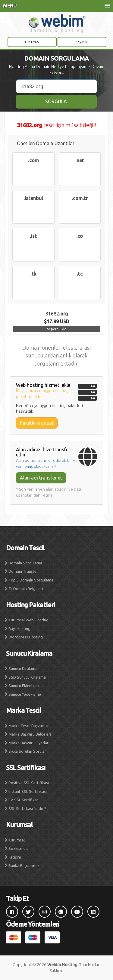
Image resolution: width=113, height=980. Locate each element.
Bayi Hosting (19, 629)
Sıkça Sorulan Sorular (27, 751)
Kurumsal (17, 840)
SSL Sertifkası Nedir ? (27, 808)
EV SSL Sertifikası (24, 800)
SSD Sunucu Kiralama (27, 677)
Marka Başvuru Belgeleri (30, 734)
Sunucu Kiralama (23, 668)
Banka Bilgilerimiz (24, 865)
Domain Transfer (23, 571)
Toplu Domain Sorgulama (31, 580)
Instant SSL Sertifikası (28, 791)
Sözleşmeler (19, 848)
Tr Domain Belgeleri (26, 589)
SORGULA (56, 101)
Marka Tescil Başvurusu (29, 726)
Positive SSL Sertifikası (29, 783)
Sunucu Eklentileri (24, 686)
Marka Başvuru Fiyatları (29, 743)
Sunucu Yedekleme (25, 694)
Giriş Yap (32, 42)
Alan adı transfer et (41, 478)
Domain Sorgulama (25, 563)
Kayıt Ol (82, 42)
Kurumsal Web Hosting (28, 620)
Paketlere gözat (37, 423)
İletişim (15, 857)
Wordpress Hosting (26, 637)
